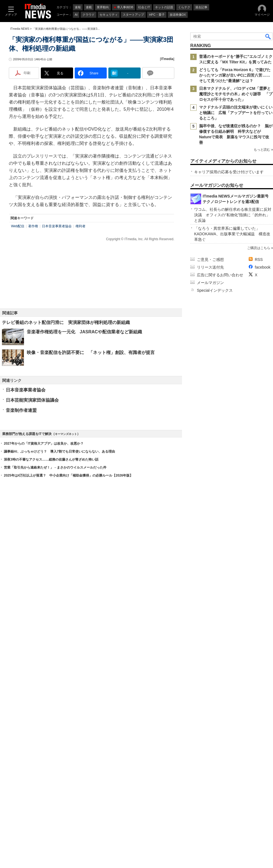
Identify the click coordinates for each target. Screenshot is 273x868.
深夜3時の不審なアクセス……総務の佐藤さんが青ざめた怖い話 (51, 459)
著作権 (33, 226)
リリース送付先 (210, 267)
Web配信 (18, 226)
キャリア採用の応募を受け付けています (229, 172)
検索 (268, 36)
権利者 (81, 226)
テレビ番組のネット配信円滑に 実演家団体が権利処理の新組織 (66, 322)
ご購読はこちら (259, 248)
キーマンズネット (66, 434)
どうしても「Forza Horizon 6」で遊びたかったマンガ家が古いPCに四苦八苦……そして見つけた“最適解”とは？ (235, 75)
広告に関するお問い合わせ (220, 275)
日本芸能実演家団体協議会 (32, 400)
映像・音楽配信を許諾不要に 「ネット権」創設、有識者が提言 (91, 352)
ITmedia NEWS (20, 29)
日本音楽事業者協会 (57, 226)
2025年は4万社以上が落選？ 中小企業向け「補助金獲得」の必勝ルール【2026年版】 (68, 475)
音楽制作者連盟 (21, 410)
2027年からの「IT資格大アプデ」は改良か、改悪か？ (44, 444)
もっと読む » (263, 150)
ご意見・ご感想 (210, 259)
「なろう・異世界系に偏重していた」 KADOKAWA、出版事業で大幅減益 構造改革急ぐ (232, 234)
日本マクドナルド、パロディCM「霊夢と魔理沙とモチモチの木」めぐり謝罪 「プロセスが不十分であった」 (236, 94)
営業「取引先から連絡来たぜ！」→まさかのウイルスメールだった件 (55, 467)
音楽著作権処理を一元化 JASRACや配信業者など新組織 (84, 332)
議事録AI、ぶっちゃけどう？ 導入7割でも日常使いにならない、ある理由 (59, 451)
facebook (263, 267)
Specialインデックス (215, 290)
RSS (259, 259)
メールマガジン (210, 283)
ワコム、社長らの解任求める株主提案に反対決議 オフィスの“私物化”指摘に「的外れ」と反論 (233, 215)
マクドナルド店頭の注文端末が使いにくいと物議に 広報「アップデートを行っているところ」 (236, 113)
